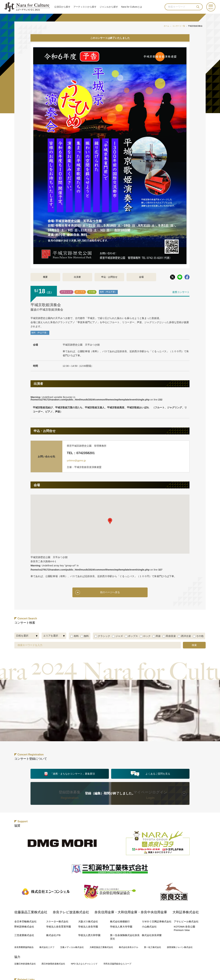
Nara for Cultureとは (132, 7)
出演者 (77, 277)
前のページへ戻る (110, 592)
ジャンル (109, 7)
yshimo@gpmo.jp (76, 460)
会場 (141, 277)
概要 (45, 277)
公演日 (62, 7)
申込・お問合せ (109, 277)
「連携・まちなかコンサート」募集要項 (73, 774)
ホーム (166, 26)
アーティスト (85, 7)
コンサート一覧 (179, 26)
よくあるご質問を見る (158, 774)
